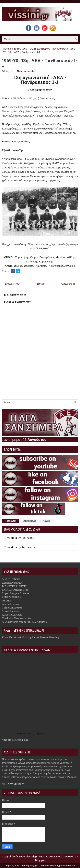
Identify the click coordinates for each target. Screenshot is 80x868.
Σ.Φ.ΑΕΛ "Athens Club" (16, 590)
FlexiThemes (21, 866)
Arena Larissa (11, 604)
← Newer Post (11, 284)
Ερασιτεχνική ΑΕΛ (12, 583)
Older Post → (70, 284)
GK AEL (7, 601)
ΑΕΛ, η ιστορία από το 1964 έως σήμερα (24, 622)
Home (41, 284)
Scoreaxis (28, 538)
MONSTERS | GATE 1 (15, 586)
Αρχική (7, 49)
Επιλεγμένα (29, 521)
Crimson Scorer (12, 608)
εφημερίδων (41, 734)
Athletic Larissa (12, 615)
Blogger (40, 860)
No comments (26, 71)
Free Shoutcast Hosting (17, 637)
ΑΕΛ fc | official (11, 579)
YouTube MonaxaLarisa (17, 618)
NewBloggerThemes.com (63, 866)
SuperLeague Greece (15, 593)
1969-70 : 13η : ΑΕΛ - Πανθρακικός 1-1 (40, 63)
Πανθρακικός (59, 49)
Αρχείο (46, 521)
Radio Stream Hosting (45, 637)
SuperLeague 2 (12, 597)
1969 (17, 49)
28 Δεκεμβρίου (42, 49)
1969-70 (27, 49)
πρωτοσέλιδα (26, 734)
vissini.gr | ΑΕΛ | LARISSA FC (43, 857)
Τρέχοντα (10, 521)
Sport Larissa (11, 611)
